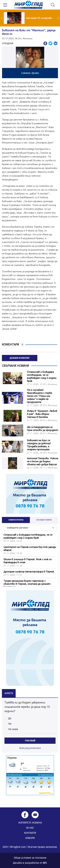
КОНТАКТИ (30, 833)
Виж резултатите (30, 748)
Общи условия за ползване (30, 858)
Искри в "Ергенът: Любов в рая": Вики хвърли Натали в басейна (42, 414)
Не (10, 724)
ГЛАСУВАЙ (30, 741)
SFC (45, 863)
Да (10, 718)
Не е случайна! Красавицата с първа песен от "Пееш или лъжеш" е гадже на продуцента (39, 396)
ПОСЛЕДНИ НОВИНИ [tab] (44, 520)
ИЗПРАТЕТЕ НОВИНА (30, 823)
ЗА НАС (30, 828)
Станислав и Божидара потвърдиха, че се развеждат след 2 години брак (42, 377)
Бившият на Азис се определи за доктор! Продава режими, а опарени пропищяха (39, 445)
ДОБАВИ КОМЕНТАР (20, 358)
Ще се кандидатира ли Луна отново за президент (43, 429)
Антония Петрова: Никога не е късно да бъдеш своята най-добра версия (43, 462)
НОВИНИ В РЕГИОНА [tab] (16, 520)
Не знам (13, 729)
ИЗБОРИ (30, 838)
